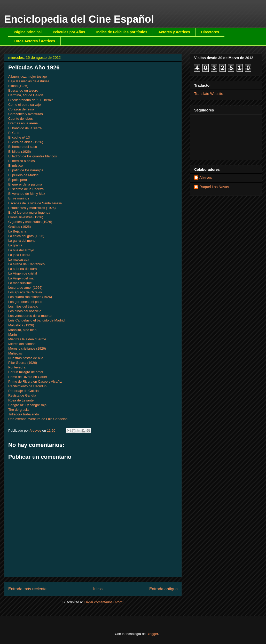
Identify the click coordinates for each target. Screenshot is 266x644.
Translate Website (209, 94)
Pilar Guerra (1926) (23, 363)
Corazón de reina (21, 109)
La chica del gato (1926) (26, 236)
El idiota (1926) (19, 152)
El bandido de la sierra (25, 128)
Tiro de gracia (18, 410)
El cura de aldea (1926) (26, 142)
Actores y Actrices (174, 32)
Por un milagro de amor (26, 372)
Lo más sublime (20, 283)
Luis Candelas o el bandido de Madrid (36, 320)
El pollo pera (18, 180)
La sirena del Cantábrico (26, 264)
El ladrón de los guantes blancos (33, 156)
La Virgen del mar (21, 278)
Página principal (28, 32)
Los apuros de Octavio (25, 292)
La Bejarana (17, 231)
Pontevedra (17, 367)
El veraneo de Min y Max (27, 194)
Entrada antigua (163, 589)
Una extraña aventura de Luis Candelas (38, 419)
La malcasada (19, 259)
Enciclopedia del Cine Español (79, 19)
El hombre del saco (23, 147)
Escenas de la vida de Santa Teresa (35, 203)
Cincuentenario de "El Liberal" (31, 100)
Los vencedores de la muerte (30, 316)
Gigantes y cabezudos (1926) (30, 222)
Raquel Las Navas (214, 187)
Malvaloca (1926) (21, 325)
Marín (13, 335)
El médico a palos (22, 161)
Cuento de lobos (21, 119)
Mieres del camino (22, 344)
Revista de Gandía (22, 395)
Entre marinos (19, 198)
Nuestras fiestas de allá (26, 358)
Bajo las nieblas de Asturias (29, 81)
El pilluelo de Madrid (23, 175)
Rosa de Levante (21, 400)
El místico (15, 166)
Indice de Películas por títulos (122, 32)
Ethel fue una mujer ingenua (29, 212)
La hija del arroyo (21, 250)
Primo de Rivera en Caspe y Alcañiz (35, 381)
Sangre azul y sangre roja (27, 405)
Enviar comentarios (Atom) (104, 602)
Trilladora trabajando (24, 414)
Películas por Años (69, 32)
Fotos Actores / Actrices (34, 41)
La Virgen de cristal (23, 273)
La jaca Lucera (19, 255)
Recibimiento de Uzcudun (27, 386)
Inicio (98, 589)
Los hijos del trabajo (23, 306)
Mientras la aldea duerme (27, 339)
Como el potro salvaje (25, 105)
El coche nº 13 (19, 137)
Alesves (206, 178)
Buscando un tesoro (23, 90)
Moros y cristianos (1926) (27, 348)
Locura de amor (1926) (25, 288)
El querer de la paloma (25, 184)
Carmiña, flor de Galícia (26, 95)
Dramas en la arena (23, 123)
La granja (15, 245)
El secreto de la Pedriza (26, 189)
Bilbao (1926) (18, 86)
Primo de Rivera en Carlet (28, 377)
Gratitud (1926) (19, 227)
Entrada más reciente (27, 589)
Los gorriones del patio (25, 302)
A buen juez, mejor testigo (28, 77)
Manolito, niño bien (22, 330)
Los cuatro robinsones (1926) (30, 297)
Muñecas (15, 353)
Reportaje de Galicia (24, 391)
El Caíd (14, 133)
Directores (210, 32)
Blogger (152, 634)
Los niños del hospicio (25, 311)
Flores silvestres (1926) (26, 217)
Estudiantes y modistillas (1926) (32, 208)
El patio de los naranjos (26, 170)
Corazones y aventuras (26, 114)
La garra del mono (22, 241)
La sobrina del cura (23, 269)
